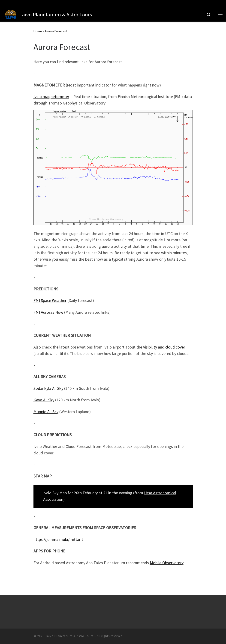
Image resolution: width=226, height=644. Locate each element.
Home (38, 31)
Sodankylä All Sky (48, 388)
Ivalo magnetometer (51, 97)
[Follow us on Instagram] (14, 3)
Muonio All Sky (46, 412)
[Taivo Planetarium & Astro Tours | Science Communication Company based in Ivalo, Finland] (11, 14)
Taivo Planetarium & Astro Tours (69, 636)
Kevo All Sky (44, 400)
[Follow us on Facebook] (4, 3)
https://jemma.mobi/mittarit (58, 539)
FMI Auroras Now (48, 312)
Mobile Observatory (167, 563)
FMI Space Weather (50, 300)
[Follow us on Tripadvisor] (9, 3)
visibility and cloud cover (164, 347)
